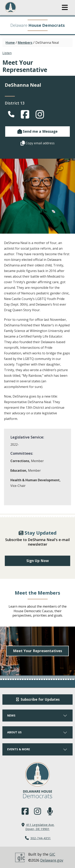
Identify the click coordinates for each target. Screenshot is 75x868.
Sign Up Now (38, 561)
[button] (65, 7)
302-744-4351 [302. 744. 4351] (41, 838)
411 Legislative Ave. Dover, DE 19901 (40, 827)
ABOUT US (37, 732)
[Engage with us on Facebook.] (25, 811)
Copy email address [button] (38, 143)
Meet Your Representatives (37, 651)
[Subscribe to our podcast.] (50, 811)
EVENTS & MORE (37, 749)
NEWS (37, 715)
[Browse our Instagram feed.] (38, 811)
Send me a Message (37, 131)
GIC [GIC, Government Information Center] (52, 854)
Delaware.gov (52, 860)
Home (10, 43)
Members (25, 43)
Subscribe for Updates (37, 699)
